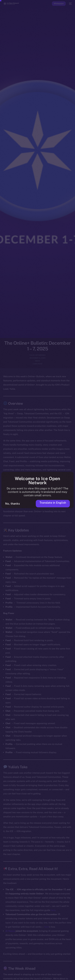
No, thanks (12, 504)
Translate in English (53, 503)
